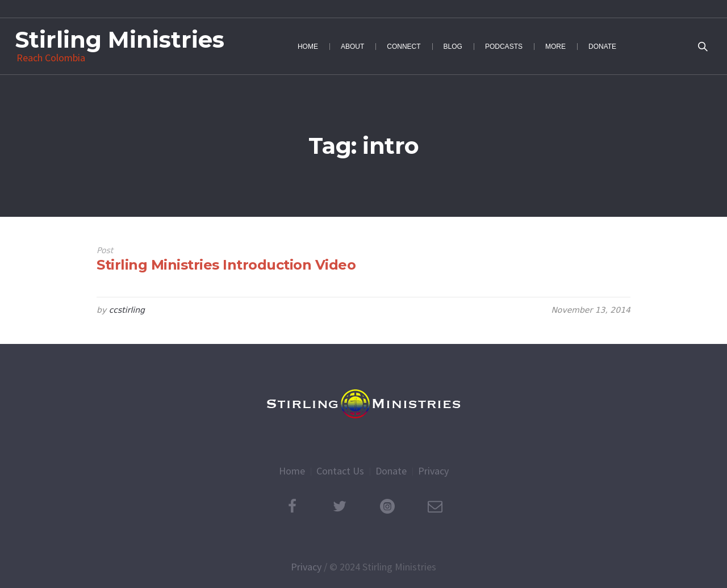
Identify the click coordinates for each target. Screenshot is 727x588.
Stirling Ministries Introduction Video (226, 265)
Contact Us (340, 471)
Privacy (433, 471)
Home (292, 471)
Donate (391, 471)
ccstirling (127, 310)
